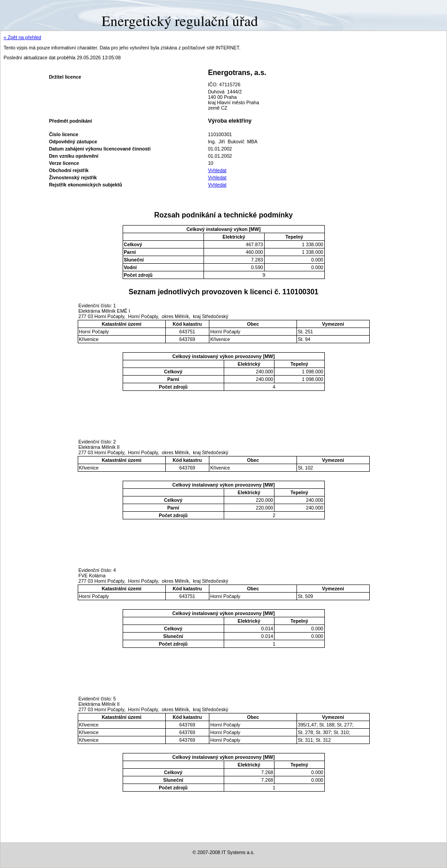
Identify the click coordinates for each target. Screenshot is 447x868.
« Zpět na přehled (22, 37)
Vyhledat (217, 170)
